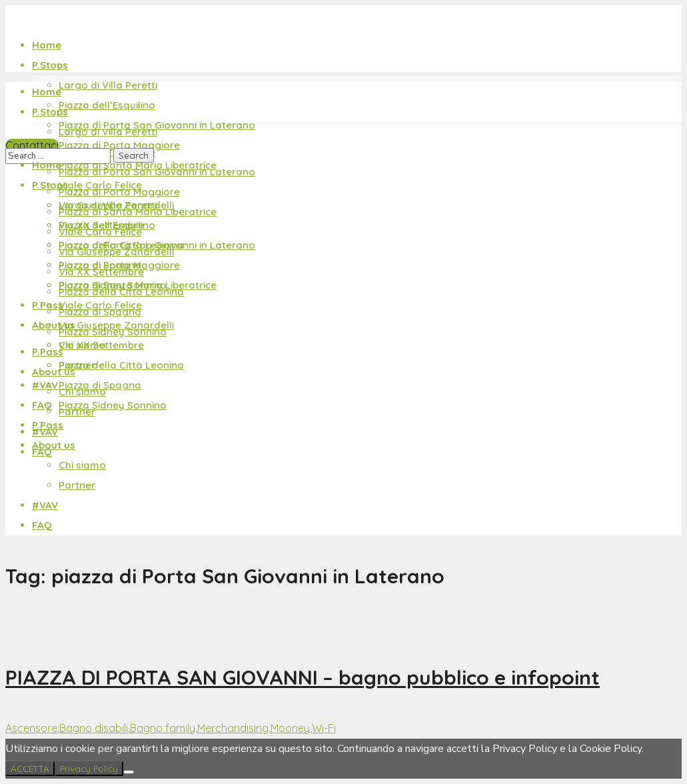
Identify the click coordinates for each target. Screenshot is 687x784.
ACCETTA (30, 769)
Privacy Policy (89, 769)
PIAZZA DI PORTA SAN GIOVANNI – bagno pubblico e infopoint (303, 677)
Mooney (290, 728)
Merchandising (233, 728)
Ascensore (31, 728)
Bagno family (163, 728)
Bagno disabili (94, 728)
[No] (129, 772)
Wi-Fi (324, 728)
